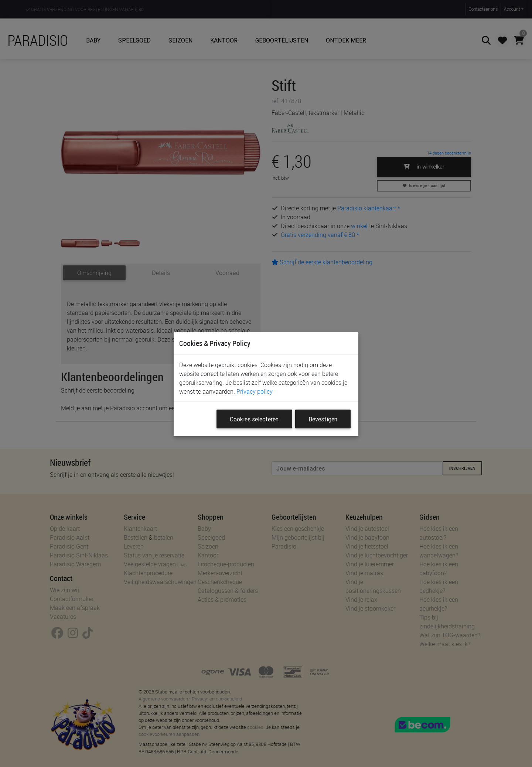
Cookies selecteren (254, 419)
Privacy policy (255, 391)
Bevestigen (323, 419)
